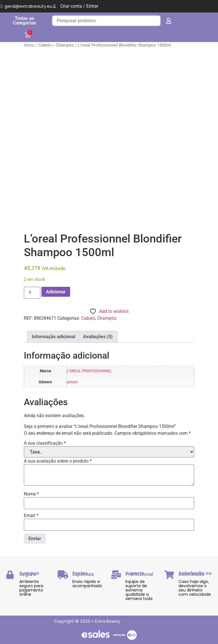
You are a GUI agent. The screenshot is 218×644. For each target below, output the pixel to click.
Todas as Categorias (25, 21)
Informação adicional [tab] (54, 337)
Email (31, 516)
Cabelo (45, 45)
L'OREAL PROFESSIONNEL (89, 371)
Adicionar (56, 292)
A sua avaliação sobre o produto (58, 461)
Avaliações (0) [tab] (98, 337)
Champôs (65, 45)
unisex (72, 382)
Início (29, 45)
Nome (31, 494)
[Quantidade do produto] (32, 293)
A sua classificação (45, 443)
